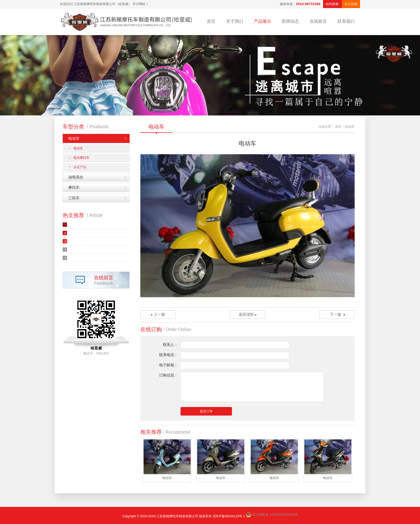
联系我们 (346, 21)
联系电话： (168, 355)
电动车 (74, 138)
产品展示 (262, 21)
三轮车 (74, 198)
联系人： (170, 345)
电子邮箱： (168, 365)
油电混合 (76, 177)
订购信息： (168, 375)
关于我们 (235, 21)
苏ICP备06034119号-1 (229, 516)
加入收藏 (351, 4)
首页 (211, 21)
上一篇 (159, 314)
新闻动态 (290, 21)
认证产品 (80, 167)
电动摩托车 (81, 158)
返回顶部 (246, 314)
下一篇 (336, 314)
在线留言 (318, 21)
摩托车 (74, 187)
